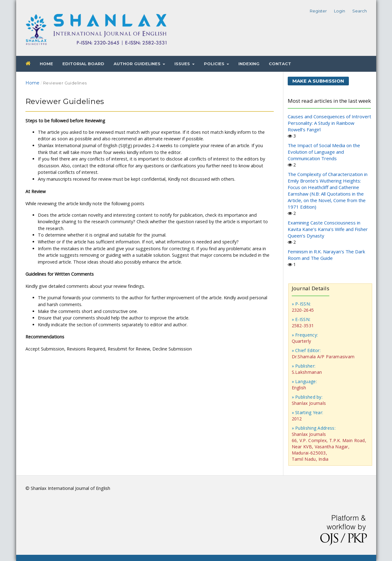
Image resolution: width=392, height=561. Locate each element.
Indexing (249, 64)
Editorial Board (83, 64)
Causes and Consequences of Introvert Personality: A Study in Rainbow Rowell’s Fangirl (329, 123)
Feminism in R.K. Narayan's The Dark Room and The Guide (326, 255)
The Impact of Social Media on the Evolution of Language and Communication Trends (324, 152)
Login (340, 11)
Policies (215, 64)
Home (46, 64)
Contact (280, 64)
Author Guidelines (138, 64)
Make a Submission (318, 81)
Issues (183, 64)
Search (360, 11)
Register (318, 11)
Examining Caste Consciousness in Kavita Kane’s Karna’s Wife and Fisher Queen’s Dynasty (328, 229)
